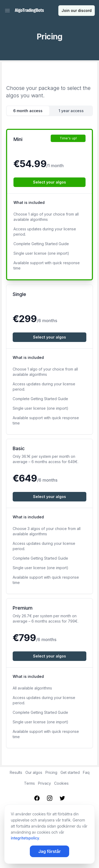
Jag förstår (49, 851)
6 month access (28, 111)
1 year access (71, 111)
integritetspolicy (25, 838)
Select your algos (49, 182)
